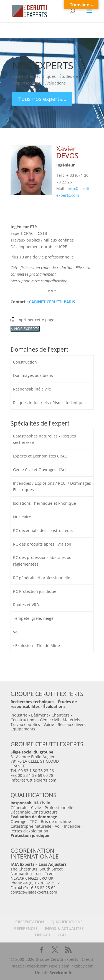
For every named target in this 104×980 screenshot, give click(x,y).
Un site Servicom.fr (53, 973)
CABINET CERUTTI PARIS (52, 302)
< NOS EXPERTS (25, 329)
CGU (62, 935)
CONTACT (41, 935)
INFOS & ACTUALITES (64, 928)
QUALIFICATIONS (67, 922)
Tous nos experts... (42, 99)
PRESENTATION (30, 922)
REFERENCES (26, 928)
